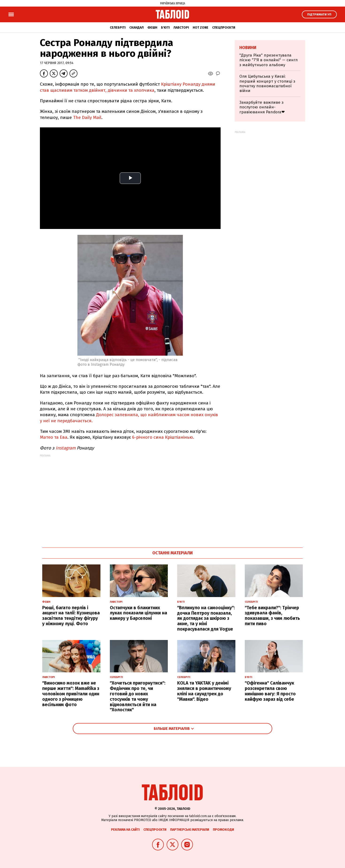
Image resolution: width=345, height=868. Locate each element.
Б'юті (165, 28)
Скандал (136, 28)
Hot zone (201, 28)
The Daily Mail (87, 117)
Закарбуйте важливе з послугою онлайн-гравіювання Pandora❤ (262, 107)
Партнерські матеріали (190, 830)
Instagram (66, 448)
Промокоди (223, 830)
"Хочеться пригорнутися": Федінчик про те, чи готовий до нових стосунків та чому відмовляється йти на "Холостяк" (138, 696)
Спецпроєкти (224, 28)
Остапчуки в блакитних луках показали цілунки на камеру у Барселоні (138, 613)
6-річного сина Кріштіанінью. (163, 437)
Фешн (152, 28)
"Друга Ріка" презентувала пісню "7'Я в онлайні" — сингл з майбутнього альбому (268, 60)
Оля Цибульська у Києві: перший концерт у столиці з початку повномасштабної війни (267, 84)
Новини (248, 48)
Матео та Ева (54, 437)
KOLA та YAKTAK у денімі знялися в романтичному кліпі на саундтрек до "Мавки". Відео (204, 691)
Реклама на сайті (125, 830)
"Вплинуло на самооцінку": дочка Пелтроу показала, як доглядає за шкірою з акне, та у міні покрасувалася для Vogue (206, 618)
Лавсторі (181, 28)
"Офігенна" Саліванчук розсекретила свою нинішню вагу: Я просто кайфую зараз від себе (270, 691)
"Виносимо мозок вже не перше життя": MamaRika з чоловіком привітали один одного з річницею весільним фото (71, 694)
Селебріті (118, 28)
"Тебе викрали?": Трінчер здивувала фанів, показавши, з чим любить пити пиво (272, 616)
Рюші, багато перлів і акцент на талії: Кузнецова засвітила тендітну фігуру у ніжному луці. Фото (71, 616)
